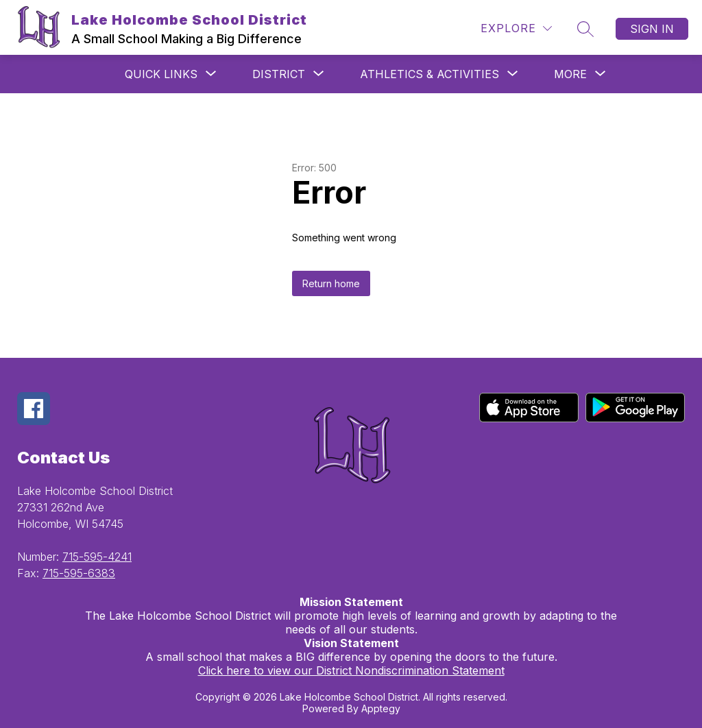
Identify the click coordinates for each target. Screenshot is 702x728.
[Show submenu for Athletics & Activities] (429, 74)
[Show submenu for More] (570, 74)
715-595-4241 (97, 557)
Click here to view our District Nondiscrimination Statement (351, 670)
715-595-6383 (79, 573)
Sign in (652, 29)
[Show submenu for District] (279, 74)
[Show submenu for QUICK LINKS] (161, 74)
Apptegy (381, 708)
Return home (331, 283)
